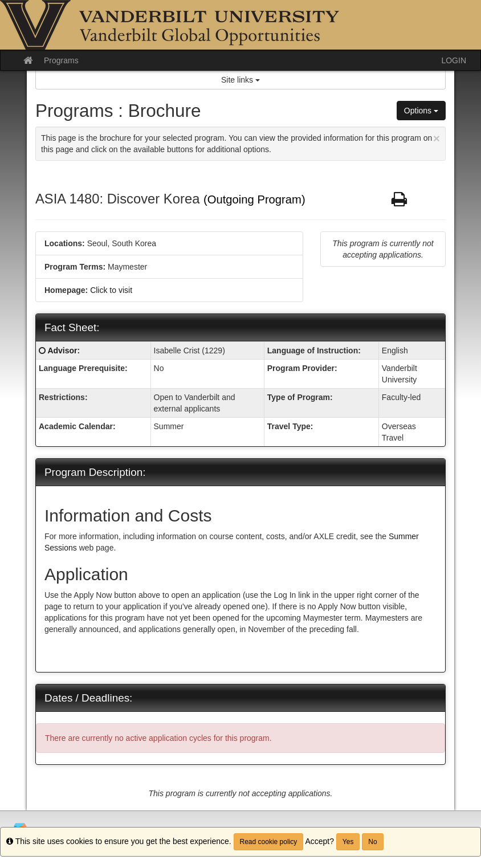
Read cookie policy (269, 842)
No (372, 842)
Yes (348, 842)
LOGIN (454, 60)
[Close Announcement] (437, 138)
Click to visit (111, 290)
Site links (240, 80)
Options (421, 111)
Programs (61, 60)
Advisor (62, 351)
